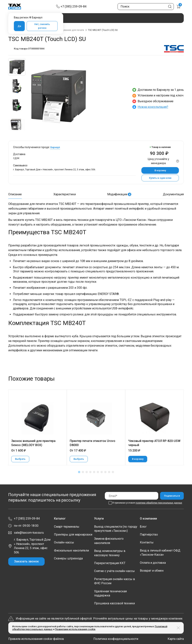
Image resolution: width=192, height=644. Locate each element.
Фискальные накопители (71, 550)
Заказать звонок (26, 561)
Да (19, 26)
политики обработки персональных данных (159, 503)
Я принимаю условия (147, 503)
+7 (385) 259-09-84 (73, 6)
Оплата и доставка (153, 563)
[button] (79, 472)
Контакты (147, 542)
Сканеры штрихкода (68, 558)
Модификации (119, 194)
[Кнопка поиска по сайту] (170, 7)
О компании (148, 519)
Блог (143, 527)
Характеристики (65, 194)
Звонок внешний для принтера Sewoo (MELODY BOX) (33, 443)
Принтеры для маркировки (73, 535)
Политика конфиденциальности (116, 639)
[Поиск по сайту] (146, 7)
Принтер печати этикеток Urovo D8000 (93, 443)
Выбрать (20, 459)
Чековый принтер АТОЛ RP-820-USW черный (154, 443)
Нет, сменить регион (42, 26)
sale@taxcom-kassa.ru (29, 533)
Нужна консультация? (153, 107)
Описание (15, 194)
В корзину (160, 170)
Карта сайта (176, 639)
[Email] (132, 496)
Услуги (99, 519)
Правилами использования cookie (75, 629)
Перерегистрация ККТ (110, 563)
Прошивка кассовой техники (114, 603)
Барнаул (55, 147)
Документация (173, 194)
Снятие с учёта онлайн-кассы (114, 571)
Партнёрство (149, 535)
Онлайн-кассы (64, 542)
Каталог (60, 519)
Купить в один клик (160, 178)
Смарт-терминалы (67, 527)
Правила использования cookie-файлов (36, 639)
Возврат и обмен (152, 571)
